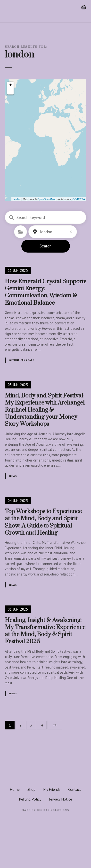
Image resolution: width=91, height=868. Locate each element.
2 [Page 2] (21, 725)
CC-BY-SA (79, 199)
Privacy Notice (61, 799)
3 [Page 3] (31, 725)
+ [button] (11, 85)
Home (15, 789)
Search (45, 246)
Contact (75, 789)
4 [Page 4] (42, 725)
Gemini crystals (22, 360)
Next (55, 725)
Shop (31, 789)
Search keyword (11, 217)
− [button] (11, 91)
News (13, 476)
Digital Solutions (53, 810)
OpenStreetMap (47, 199)
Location (35, 232)
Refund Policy (30, 799)
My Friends (52, 789)
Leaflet (17, 199)
